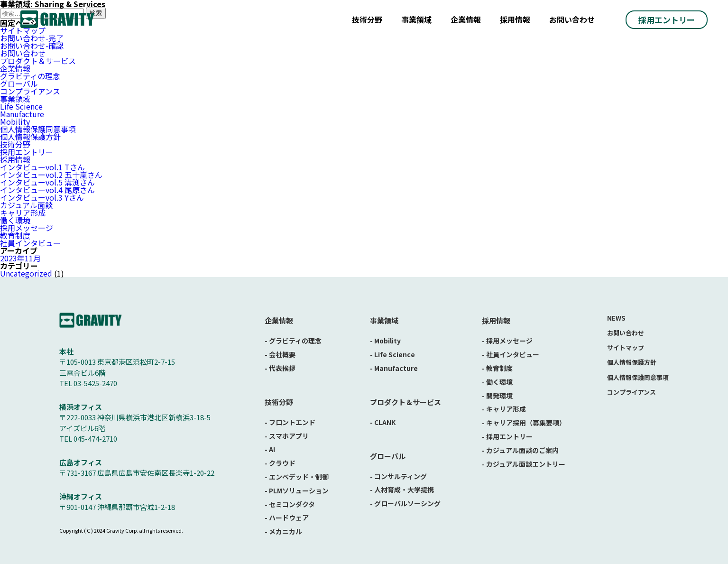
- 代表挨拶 (280, 368)
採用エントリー (667, 20)
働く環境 (15, 220)
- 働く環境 (497, 382)
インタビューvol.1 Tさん (42, 167)
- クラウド (280, 463)
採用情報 (515, 19)
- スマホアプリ (287, 436)
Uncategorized (26, 273)
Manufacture (22, 114)
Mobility (15, 121)
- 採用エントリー (507, 436)
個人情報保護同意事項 (38, 129)
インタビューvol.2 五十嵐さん (51, 175)
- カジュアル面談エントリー (524, 464)
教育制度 (15, 235)
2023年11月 (20, 258)
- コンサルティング (398, 476)
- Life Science (392, 354)
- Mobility (385, 341)
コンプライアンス (30, 91)
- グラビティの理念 (293, 341)
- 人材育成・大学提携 (402, 490)
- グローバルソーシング (405, 503)
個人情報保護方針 (30, 137)
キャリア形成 (23, 213)
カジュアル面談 (26, 205)
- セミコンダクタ (290, 504)
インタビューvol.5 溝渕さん (47, 182)
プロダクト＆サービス (38, 61)
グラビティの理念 (30, 76)
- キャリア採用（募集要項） (524, 423)
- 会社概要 (280, 354)
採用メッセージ (27, 228)
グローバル (19, 83)
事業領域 (416, 19)
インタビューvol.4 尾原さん (47, 190)
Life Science (21, 106)
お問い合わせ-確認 (32, 46)
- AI (270, 449)
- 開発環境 (497, 396)
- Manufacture (394, 368)
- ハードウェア (287, 518)
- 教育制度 (497, 368)
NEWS (616, 318)
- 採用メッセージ (507, 341)
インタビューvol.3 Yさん (42, 197)
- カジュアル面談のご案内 (520, 450)
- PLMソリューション (297, 490)
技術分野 (367, 19)
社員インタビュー (30, 243)
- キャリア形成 (504, 409)
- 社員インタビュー (511, 354)
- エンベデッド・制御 (297, 477)
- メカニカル (283, 531)
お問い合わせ (572, 19)
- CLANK (383, 422)
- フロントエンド (290, 422)
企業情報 (466, 19)
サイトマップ (626, 347)
